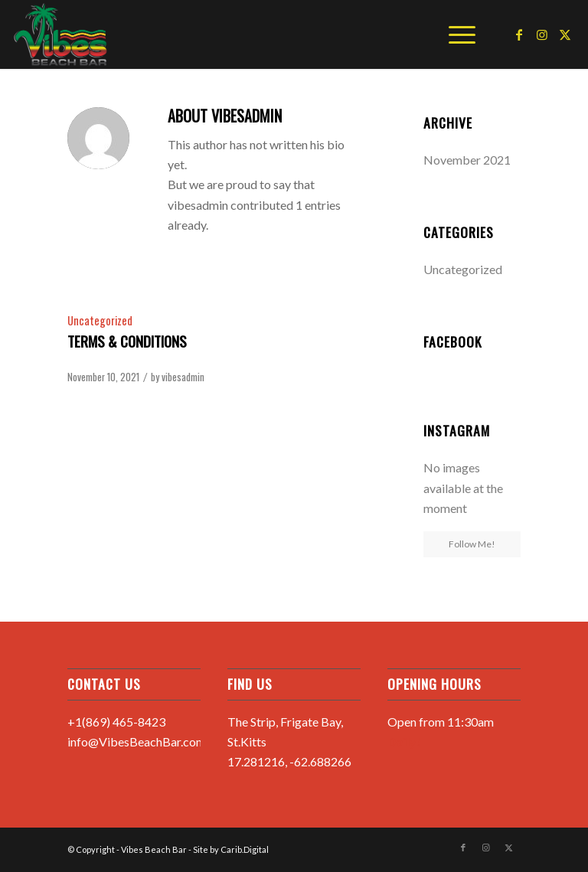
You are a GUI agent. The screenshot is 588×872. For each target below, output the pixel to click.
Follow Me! (472, 544)
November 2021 (467, 160)
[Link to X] (565, 34)
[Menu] (454, 34)
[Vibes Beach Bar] (60, 34)
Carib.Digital (245, 849)
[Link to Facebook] (519, 34)
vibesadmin (183, 377)
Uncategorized (100, 320)
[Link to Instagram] (542, 34)
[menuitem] (454, 34)
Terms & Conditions (127, 341)
